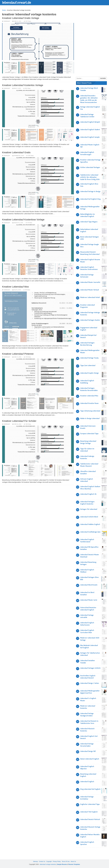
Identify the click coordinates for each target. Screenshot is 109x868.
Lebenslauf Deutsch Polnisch (90, 819)
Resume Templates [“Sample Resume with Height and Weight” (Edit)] (74, 864)
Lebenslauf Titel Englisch (89, 812)
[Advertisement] (92, 41)
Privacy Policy (57, 862)
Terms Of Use (66, 862)
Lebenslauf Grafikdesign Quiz (90, 532)
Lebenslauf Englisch (87, 782)
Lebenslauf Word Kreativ (89, 585)
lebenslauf (7, 21)
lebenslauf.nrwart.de (17, 2)
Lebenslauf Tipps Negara (89, 222)
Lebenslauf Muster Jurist (89, 600)
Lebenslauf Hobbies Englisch (90, 524)
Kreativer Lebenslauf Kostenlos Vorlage (23, 85)
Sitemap (35, 862)
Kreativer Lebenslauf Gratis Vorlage (21, 18)
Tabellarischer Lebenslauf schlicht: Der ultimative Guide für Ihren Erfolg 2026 (90, 177)
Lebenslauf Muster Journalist (90, 282)
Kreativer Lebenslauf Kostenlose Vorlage (23, 219)
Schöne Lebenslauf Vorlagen (90, 167)
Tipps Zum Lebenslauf (88, 365)
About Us (73, 862)
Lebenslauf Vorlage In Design (90, 191)
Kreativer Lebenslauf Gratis (16, 152)
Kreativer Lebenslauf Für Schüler (19, 421)
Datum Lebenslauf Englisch (90, 759)
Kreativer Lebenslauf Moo (15, 287)
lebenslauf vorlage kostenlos (48, 864)
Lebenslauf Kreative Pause (89, 403)
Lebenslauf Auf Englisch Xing (90, 199)
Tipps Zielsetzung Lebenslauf (90, 411)
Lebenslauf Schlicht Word (89, 517)
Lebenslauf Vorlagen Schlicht (90, 668)
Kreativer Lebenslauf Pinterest (18, 354)
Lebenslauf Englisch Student (90, 130)
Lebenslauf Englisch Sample (90, 137)
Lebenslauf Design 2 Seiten (90, 683)
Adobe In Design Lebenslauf (90, 418)
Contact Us (42, 862)
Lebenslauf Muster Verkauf (90, 290)
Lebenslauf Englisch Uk (88, 494)
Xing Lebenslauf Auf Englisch (90, 789)
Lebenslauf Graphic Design (90, 373)
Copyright (49, 862)
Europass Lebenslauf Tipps (89, 434)
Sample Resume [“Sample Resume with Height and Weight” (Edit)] (62, 864)
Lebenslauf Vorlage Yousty (89, 358)
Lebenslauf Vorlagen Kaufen (90, 320)
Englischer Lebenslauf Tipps (90, 804)
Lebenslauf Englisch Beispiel (90, 122)
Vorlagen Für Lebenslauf (89, 509)
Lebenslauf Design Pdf (88, 751)
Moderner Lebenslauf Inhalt (90, 297)
